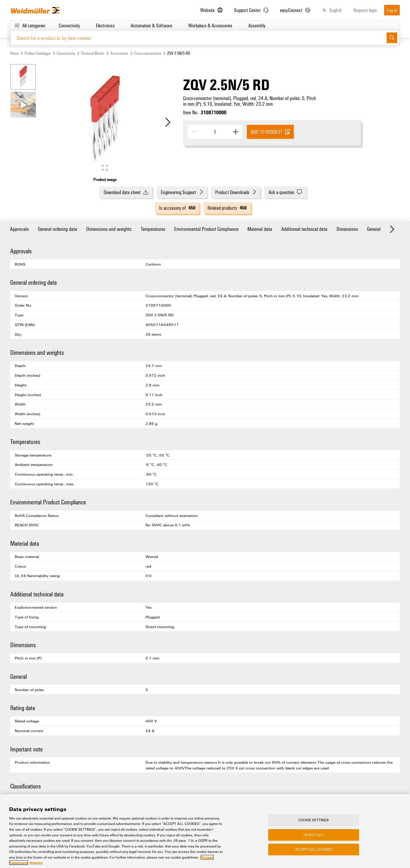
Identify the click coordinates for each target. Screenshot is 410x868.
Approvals (19, 229)
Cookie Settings (314, 825)
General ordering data (58, 229)
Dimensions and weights (109, 229)
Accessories (119, 53)
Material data (260, 229)
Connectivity (66, 53)
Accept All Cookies (314, 854)
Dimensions (347, 229)
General (374, 229)
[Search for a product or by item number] (199, 38)
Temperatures (153, 229)
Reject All (313, 840)
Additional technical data (304, 229)
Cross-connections (148, 53)
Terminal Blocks (93, 53)
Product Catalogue (38, 53)
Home (15, 53)
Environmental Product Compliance (206, 229)
